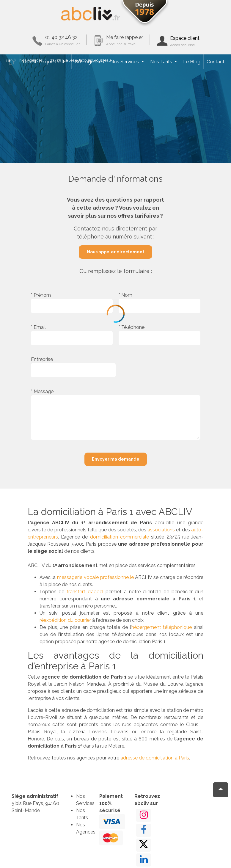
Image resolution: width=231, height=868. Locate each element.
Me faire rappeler (125, 40)
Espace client (185, 41)
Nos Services (125, 62)
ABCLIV (91, 14)
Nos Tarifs (162, 62)
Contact (216, 62)
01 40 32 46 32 (62, 40)
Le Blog (192, 62)
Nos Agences (89, 62)
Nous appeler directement (115, 252)
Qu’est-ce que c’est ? (46, 62)
